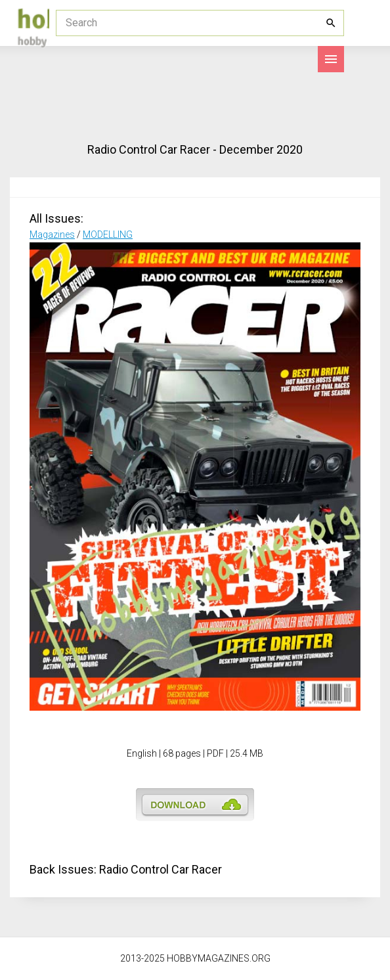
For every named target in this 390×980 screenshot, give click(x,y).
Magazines (52, 234)
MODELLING (108, 234)
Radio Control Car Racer (161, 869)
